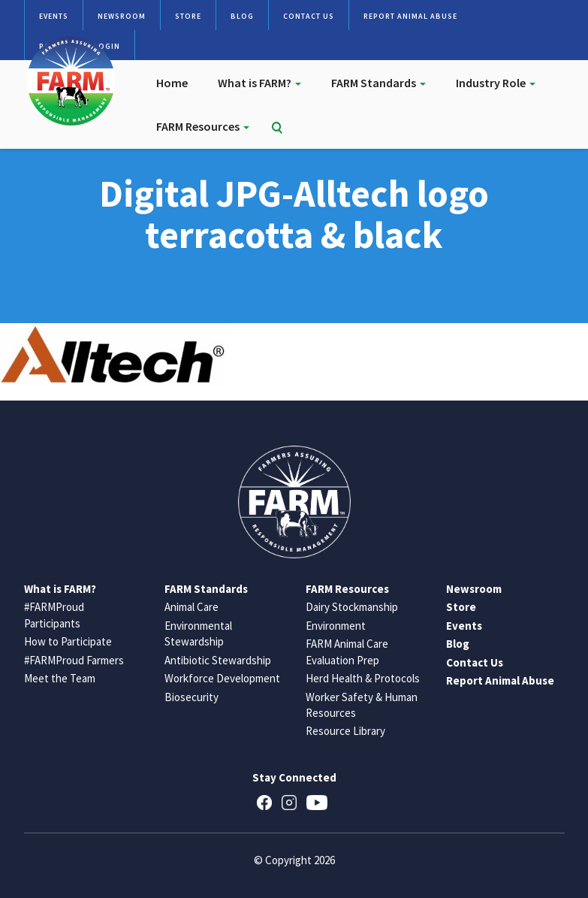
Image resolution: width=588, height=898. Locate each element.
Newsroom (122, 16)
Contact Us (309, 16)
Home (172, 83)
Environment (336, 626)
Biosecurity (191, 697)
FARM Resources (203, 126)
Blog (242, 16)
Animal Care (191, 607)
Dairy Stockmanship (352, 607)
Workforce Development (222, 678)
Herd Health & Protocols (363, 678)
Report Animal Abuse (410, 16)
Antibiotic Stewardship (218, 660)
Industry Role (496, 83)
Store (188, 16)
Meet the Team (60, 678)
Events (54, 16)
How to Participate (68, 641)
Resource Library (345, 731)
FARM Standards (378, 83)
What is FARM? (259, 83)
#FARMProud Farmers (74, 660)
